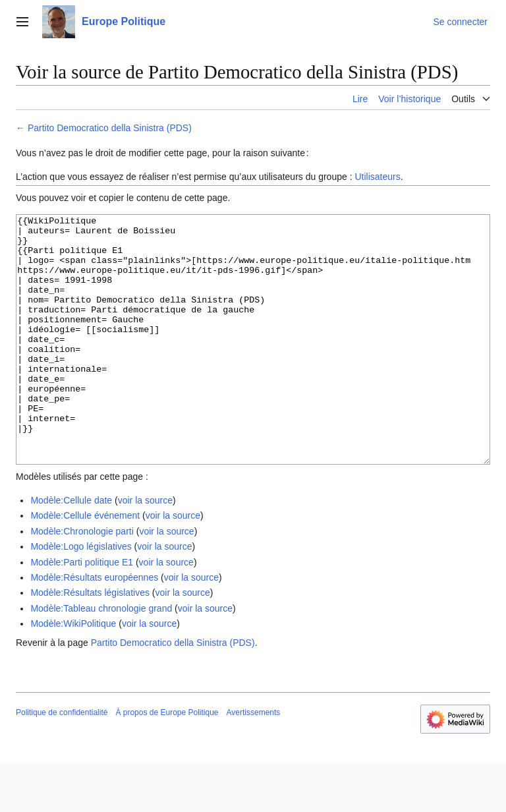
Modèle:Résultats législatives (90, 642)
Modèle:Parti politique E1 (82, 612)
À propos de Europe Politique (167, 762)
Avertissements (254, 762)
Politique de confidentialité (62, 762)
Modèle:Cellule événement (85, 565)
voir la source (145, 550)
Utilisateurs (377, 177)
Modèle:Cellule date (71, 550)
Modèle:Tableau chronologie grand (101, 658)
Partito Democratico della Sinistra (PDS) (110, 128)
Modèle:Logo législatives (81, 596)
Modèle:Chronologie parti (82, 581)
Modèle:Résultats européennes (94, 627)
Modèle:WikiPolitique (73, 673)
